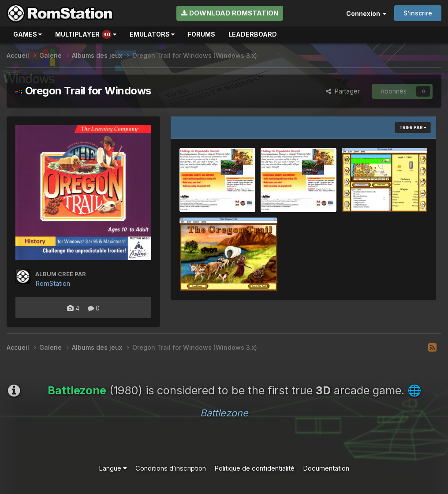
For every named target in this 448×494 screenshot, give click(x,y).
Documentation (326, 468)
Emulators (152, 34)
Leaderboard (253, 34)
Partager (343, 91)
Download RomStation (230, 13)
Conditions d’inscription (171, 468)
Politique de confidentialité (254, 468)
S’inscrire (418, 13)
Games (28, 34)
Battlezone (224, 413)
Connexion (366, 13)
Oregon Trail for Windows (83, 91)
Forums (202, 34)
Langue (113, 468)
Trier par (413, 127)
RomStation (53, 283)
